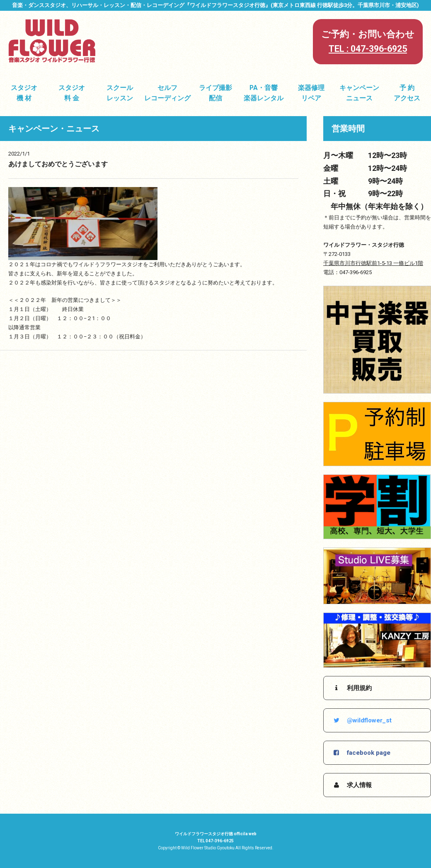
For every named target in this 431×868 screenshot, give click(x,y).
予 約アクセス (407, 93)
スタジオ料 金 (72, 93)
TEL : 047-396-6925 (368, 49)
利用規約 (352, 688)
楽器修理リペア (311, 93)
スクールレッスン (120, 93)
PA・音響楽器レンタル (264, 93)
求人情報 (352, 785)
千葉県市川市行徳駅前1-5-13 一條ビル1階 (373, 263)
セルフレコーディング (167, 93)
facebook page (361, 753)
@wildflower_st (362, 720)
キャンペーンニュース (359, 93)
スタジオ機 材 (24, 93)
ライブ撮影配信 (215, 93)
